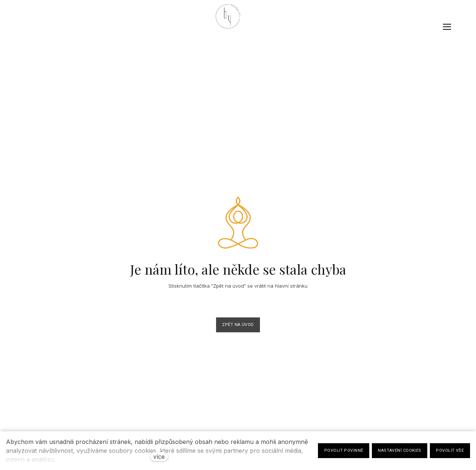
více (159, 457)
